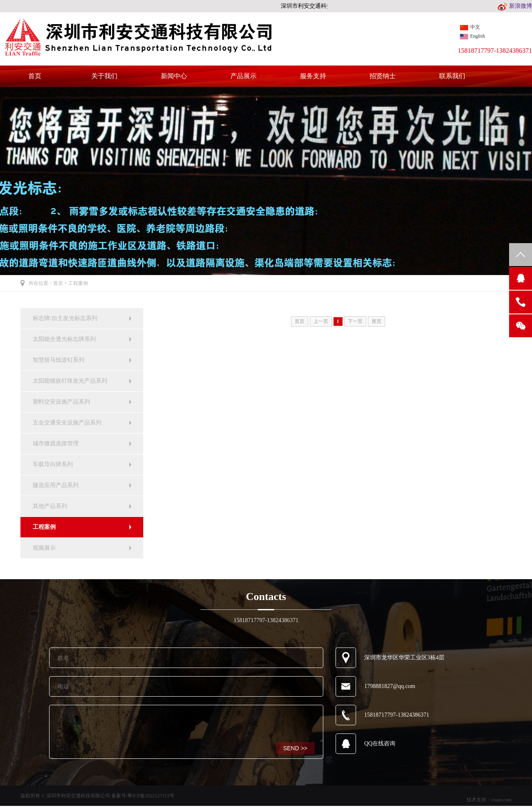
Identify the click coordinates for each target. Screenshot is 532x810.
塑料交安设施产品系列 (61, 402)
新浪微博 (515, 6)
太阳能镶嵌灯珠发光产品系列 (70, 381)
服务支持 (313, 76)
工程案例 (78, 283)
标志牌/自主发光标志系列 (65, 318)
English (473, 36)
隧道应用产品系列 (56, 485)
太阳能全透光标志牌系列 (64, 339)
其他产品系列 (50, 506)
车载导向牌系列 (53, 464)
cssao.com (501, 800)
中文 (470, 27)
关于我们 (104, 76)
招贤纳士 (383, 76)
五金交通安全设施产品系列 (67, 423)
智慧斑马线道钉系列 (59, 360)
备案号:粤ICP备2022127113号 (143, 796)
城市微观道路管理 (56, 443)
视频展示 (44, 548)
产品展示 (243, 76)
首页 (35, 76)
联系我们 (452, 76)
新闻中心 (174, 76)
